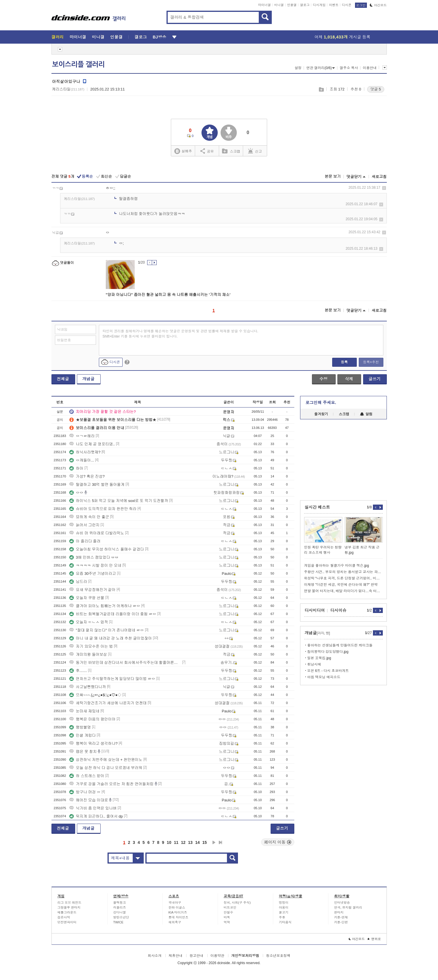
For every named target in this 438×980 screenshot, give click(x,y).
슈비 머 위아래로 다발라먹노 (97, 533)
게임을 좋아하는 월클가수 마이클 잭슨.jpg (337, 566)
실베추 (183, 151)
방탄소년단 (121, 917)
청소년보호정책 (278, 956)
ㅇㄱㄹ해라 (82, 436)
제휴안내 (175, 956)
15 (205, 842)
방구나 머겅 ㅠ (85, 792)
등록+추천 (371, 362)
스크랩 (321, 89)
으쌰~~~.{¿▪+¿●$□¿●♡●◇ (95, 695)
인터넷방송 (342, 903)
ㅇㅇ (76, 493)
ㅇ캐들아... (82, 460)
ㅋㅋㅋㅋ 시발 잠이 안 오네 (95, 565)
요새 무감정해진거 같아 (92, 590)
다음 (214, 842)
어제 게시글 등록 (342, 37)
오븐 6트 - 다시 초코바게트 (328, 671)
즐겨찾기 (321, 414)
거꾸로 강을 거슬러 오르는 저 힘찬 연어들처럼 (111, 784)
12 (183, 842)
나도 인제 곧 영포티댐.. (92, 444)
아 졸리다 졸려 (85, 541)
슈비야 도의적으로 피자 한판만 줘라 (103, 509)
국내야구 (175, 903)
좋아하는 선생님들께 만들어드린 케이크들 (340, 645)
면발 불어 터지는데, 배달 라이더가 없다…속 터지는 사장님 (343, 591)
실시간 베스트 (317, 507)
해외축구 (175, 922)
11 (176, 842)
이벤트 (334, 5)
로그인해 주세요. (321, 403)
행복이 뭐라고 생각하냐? (93, 743)
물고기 (284, 912)
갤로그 (305, 5)
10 (169, 842)
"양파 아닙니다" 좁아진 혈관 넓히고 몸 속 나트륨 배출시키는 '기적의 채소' (168, 295)
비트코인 (230, 907)
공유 (207, 151)
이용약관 (217, 956)
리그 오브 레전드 (70, 903)
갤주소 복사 (349, 68)
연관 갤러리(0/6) (320, 68)
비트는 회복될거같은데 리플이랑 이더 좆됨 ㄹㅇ (113, 614)
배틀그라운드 (67, 912)
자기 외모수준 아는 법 (91, 646)
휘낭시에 (314, 664)
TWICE (118, 922)
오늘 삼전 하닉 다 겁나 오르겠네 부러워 (106, 768)
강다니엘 (120, 912)
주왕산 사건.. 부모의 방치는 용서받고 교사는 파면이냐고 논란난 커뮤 (343, 572)
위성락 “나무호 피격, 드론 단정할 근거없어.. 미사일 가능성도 (343, 578)
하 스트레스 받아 (87, 776)
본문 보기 (333, 176)
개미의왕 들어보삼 (88, 654)
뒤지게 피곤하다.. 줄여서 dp (96, 816)
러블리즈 (120, 907)
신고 (255, 151)
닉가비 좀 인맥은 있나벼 (93, 808)
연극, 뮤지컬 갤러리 (348, 907)
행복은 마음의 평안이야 (92, 719)
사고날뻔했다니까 (88, 687)
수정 (324, 379)
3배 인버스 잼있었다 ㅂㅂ (94, 557)
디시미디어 (315, 610)
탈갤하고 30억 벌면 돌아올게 (97, 485)
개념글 (88, 379)
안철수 (229, 912)
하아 (76, 468)
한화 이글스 (177, 907)
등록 (344, 362)
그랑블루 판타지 (69, 907)
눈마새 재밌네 (84, 711)
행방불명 (80, 727)
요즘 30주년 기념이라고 (93, 574)
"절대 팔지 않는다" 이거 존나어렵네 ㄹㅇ (107, 630)
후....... (78, 671)
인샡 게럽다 (83, 735)
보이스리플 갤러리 (78, 64)
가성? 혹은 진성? (87, 476)
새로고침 (379, 177)
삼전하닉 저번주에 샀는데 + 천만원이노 (106, 760)
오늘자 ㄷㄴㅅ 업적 (89, 622)
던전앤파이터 (67, 922)
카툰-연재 (341, 917)
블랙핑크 (120, 903)
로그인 (361, 5)
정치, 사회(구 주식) (237, 903)
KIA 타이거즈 (178, 912)
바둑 (227, 917)
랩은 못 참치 (83, 752)
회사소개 (155, 956)
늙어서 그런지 (84, 525)
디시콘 (347, 5)
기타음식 (285, 922)
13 (191, 842)
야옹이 (284, 907)
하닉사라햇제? (85, 452)
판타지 (339, 912)
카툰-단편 (341, 922)
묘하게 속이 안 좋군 (89, 517)
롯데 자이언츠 (179, 917)
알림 (366, 414)
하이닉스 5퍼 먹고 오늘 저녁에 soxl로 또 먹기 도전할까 (119, 501)
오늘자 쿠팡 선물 (87, 598)
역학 (227, 922)
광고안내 (196, 956)
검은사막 (64, 917)
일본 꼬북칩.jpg (319, 658)
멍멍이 (284, 903)
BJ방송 (159, 37)
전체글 (63, 379)
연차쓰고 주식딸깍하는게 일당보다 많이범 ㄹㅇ (112, 679)
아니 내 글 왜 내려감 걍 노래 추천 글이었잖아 (111, 638)
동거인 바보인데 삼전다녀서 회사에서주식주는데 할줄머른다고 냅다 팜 (125, 663)
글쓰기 (375, 379)
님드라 (78, 582)
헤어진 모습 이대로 (89, 800)
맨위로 (374, 939)
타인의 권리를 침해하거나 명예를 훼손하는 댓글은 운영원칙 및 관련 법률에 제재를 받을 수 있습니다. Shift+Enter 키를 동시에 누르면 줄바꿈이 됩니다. (181, 334)
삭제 (384, 188)
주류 (282, 917)
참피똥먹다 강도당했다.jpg (328, 652)
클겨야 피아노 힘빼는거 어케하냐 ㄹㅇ (105, 606)
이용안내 (370, 68)
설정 (298, 68)
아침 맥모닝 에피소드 (324, 677)
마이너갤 (265, 5)
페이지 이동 (278, 842)
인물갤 (292, 5)
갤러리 (58, 37)
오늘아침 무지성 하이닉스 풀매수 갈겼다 (107, 549)
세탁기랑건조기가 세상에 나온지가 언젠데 (108, 703)
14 (197, 842)
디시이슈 (339, 610)
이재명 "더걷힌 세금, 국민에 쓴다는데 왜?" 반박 (341, 585)
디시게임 (319, 5)
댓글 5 (376, 89)
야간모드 (378, 5)
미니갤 (279, 5)
